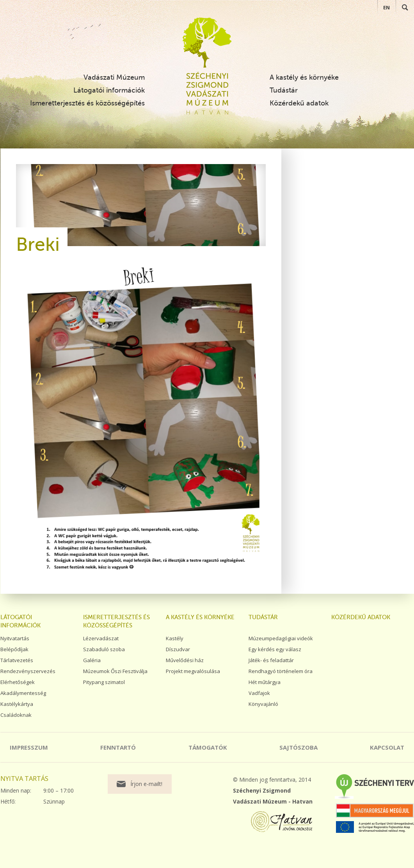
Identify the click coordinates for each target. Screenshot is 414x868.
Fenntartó (118, 747)
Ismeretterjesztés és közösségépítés (87, 103)
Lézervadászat (101, 638)
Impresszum (29, 747)
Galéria (92, 660)
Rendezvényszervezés (28, 671)
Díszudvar (178, 649)
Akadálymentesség (23, 693)
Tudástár (284, 90)
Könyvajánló (263, 704)
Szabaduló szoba (104, 649)
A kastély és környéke (304, 77)
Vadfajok (259, 693)
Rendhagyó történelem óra (281, 671)
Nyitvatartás (15, 638)
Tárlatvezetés (17, 660)
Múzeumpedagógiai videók (281, 638)
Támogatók (208, 747)
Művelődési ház (185, 660)
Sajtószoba (299, 747)
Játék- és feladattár (271, 660)
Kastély (175, 638)
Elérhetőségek (18, 682)
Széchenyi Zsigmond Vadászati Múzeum (207, 43)
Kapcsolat (387, 747)
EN (386, 7)
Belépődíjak (14, 649)
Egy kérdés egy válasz (275, 649)
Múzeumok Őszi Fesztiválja (115, 671)
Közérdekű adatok (299, 103)
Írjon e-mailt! (146, 784)
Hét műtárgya (265, 682)
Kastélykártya (17, 704)
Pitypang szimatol (104, 682)
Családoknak (16, 715)
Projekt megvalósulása (193, 671)
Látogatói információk (109, 90)
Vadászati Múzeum (114, 77)
